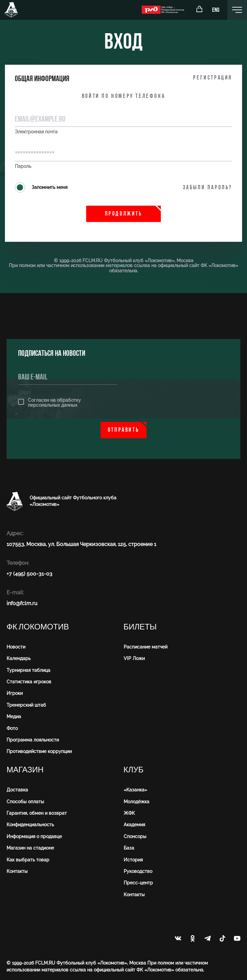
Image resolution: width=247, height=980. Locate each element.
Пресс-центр (138, 883)
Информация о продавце (34, 836)
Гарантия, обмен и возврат (37, 813)
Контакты (17, 871)
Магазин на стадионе (30, 848)
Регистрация (213, 78)
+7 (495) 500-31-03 (29, 574)
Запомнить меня (41, 187)
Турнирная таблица (28, 670)
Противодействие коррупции (39, 751)
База (129, 848)
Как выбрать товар (28, 860)
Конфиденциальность (30, 825)
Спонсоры (135, 836)
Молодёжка (136, 802)
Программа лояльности (33, 740)
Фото (12, 728)
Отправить (124, 430)
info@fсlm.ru (22, 603)
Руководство (138, 871)
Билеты (140, 627)
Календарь (19, 658)
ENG (216, 10)
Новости (16, 647)
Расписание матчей (146, 647)
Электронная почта (36, 132)
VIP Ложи (134, 658)
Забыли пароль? (208, 188)
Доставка (17, 790)
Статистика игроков (29, 682)
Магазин (25, 770)
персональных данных (53, 405)
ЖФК (129, 813)
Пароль (23, 166)
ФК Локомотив (38, 627)
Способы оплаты (25, 802)
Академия (134, 825)
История (133, 860)
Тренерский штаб (26, 705)
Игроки (15, 693)
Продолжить (124, 214)
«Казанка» (135, 790)
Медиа (14, 717)
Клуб (134, 770)
